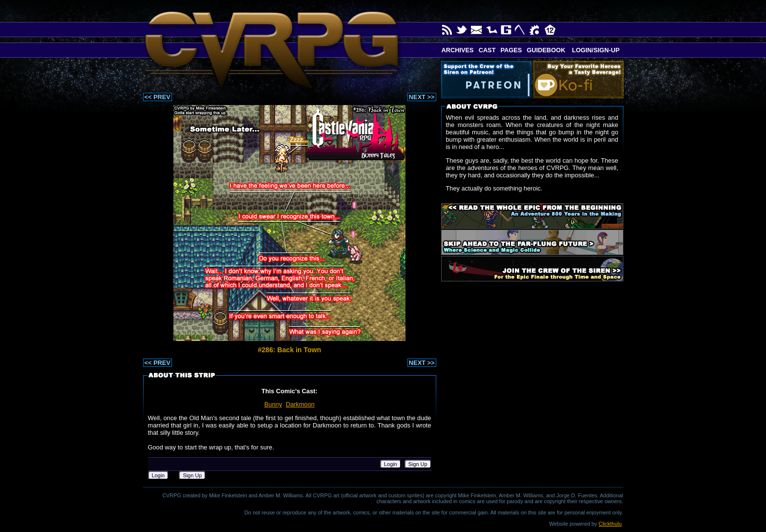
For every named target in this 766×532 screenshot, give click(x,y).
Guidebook (546, 50)
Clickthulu (610, 524)
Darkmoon (300, 404)
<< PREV (158, 97)
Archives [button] (458, 50)
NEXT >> (422, 97)
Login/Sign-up (595, 50)
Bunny (273, 404)
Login (391, 464)
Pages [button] (511, 50)
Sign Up (418, 464)
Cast (487, 50)
